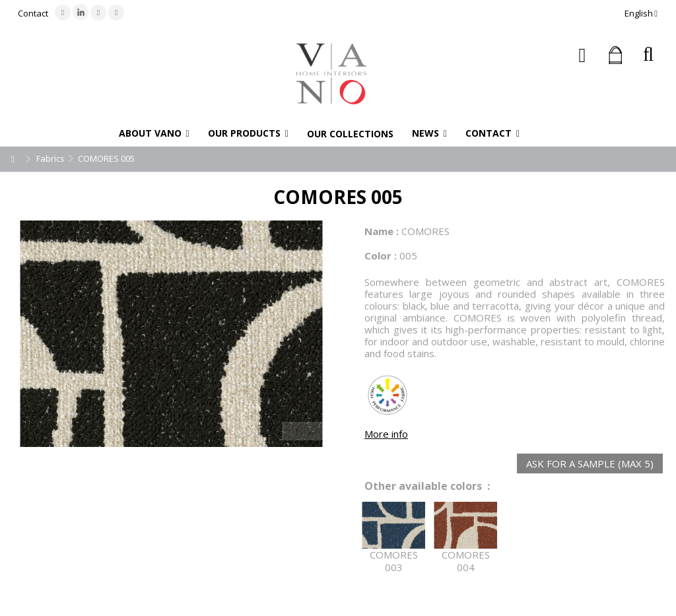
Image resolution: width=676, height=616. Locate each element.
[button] (154, 133)
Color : (381, 256)
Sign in (583, 55)
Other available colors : (427, 486)
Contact (33, 13)
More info (386, 434)
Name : (382, 231)
